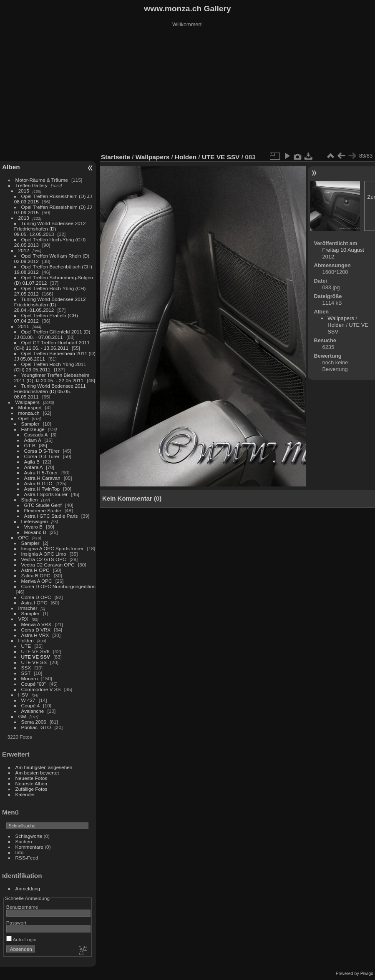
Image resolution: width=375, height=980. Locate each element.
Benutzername (22, 907)
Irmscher (28, 608)
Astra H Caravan (42, 478)
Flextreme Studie (43, 510)
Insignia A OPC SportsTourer (53, 548)
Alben (11, 167)
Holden (26, 640)
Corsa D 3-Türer (42, 456)
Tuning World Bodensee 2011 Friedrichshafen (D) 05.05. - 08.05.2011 (50, 391)
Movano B (35, 532)
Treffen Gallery (31, 185)
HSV (23, 695)
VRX (23, 619)
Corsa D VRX (36, 630)
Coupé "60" (34, 684)
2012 (24, 250)
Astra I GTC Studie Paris (51, 516)
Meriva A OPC (37, 581)
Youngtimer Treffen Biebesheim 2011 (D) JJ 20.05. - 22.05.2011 (52, 378)
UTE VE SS (34, 662)
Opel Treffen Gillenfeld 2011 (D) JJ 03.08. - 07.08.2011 (52, 334)
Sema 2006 (34, 722)
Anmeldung (28, 889)
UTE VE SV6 (35, 651)
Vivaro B (33, 527)
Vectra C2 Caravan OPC (48, 565)
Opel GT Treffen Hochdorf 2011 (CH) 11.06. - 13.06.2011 (52, 345)
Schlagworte (29, 836)
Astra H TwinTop (42, 489)
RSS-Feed (27, 858)
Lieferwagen (35, 521)
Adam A (33, 440)
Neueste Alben (31, 783)
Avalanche (33, 711)
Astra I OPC (34, 603)
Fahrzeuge (33, 429)
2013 (24, 218)
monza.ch (29, 413)
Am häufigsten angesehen (44, 767)
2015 (24, 191)
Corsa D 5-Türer (42, 451)
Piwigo (367, 973)
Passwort (16, 923)
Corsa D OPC (36, 597)
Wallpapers (28, 402)
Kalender (25, 794)
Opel (24, 418)
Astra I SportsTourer (46, 494)
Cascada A (36, 435)
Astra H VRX (35, 635)
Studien (30, 500)
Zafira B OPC (36, 575)
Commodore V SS (41, 689)
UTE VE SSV (36, 657)
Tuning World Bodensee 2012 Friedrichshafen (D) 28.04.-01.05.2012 (50, 305)
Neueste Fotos (31, 778)
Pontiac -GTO (36, 727)
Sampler (30, 424)
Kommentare (29, 847)
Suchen (24, 841)
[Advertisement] (188, 91)
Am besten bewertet (37, 773)
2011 (24, 326)
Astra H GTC (38, 483)
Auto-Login (21, 939)
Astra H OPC (35, 570)
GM (22, 716)
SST (26, 673)
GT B (30, 445)
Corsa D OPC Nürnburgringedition (59, 586)
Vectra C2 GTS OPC (44, 559)
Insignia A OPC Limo (44, 554)
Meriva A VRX (36, 624)
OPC (24, 538)
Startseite (116, 157)
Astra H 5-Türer (41, 472)
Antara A (33, 467)
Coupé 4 (30, 706)
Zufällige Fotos (31, 789)
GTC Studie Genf (43, 505)
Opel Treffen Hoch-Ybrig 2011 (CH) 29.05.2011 (50, 367)
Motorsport (30, 407)
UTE (26, 646)
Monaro (30, 678)
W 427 (28, 700)
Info (20, 852)
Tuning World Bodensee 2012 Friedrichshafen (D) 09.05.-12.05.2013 (50, 229)
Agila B (32, 462)
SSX (26, 668)
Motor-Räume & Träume (42, 180)
